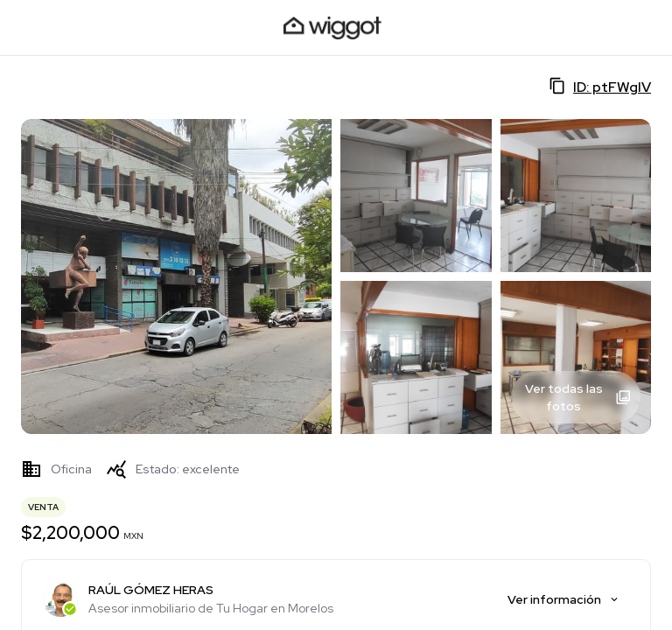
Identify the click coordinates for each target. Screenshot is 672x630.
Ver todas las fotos (578, 397)
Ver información (564, 599)
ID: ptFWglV (600, 87)
